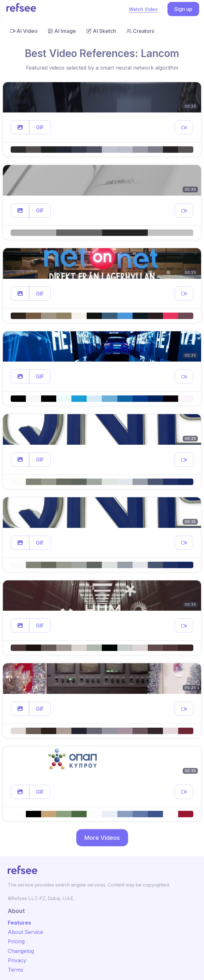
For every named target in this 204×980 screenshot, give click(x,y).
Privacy (17, 960)
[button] (20, 127)
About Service (25, 932)
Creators (140, 31)
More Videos (102, 838)
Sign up (183, 9)
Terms (16, 970)
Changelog (21, 951)
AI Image (62, 31)
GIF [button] (40, 127)
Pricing (16, 941)
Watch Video (143, 9)
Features (19, 923)
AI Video (24, 31)
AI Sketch (101, 31)
